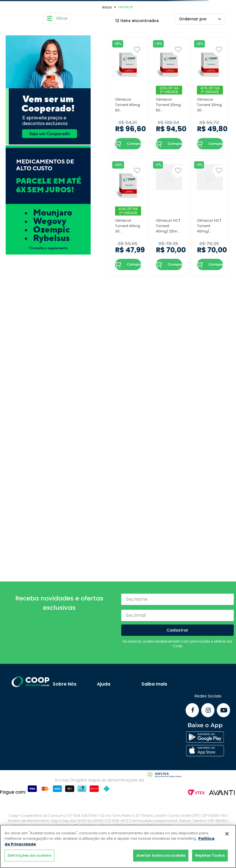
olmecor (126, 7)
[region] (118, 846)
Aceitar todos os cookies (161, 855)
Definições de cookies (29, 855)
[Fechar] (227, 834)
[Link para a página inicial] (108, 7)
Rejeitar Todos (210, 855)
